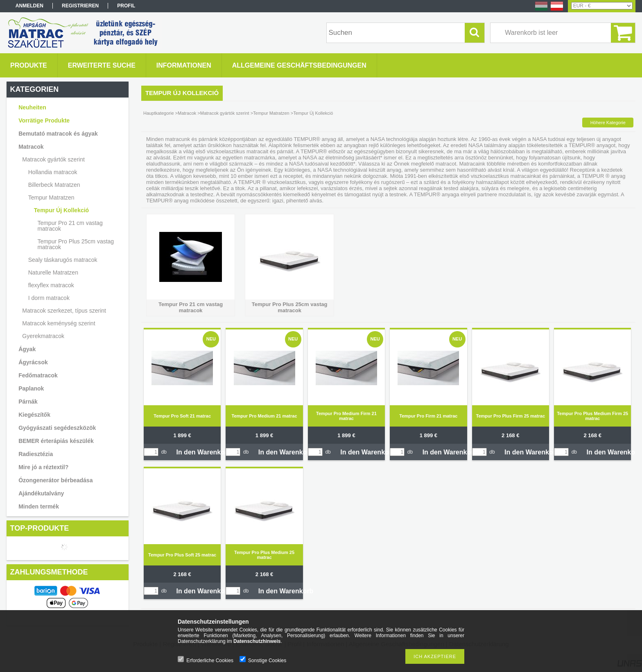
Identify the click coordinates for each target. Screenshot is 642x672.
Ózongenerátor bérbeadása (55, 480)
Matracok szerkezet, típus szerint (64, 311)
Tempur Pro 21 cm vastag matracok (70, 226)
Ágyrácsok (33, 362)
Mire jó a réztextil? (43, 467)
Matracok (31, 147)
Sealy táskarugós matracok (63, 260)
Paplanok (31, 388)
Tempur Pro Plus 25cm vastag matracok (76, 244)
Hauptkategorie (159, 113)
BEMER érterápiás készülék (56, 441)
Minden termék (39, 506)
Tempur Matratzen (51, 198)
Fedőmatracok (38, 375)
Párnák (28, 402)
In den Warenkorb (204, 452)
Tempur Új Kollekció (61, 210)
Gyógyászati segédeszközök (57, 428)
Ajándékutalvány (41, 493)
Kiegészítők (34, 415)
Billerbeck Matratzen (54, 185)
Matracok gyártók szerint (53, 159)
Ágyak (27, 349)
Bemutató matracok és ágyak (58, 134)
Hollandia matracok (53, 172)
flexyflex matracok (51, 285)
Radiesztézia (36, 454)
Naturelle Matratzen (53, 272)
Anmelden (29, 6)
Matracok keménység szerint (59, 323)
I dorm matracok (49, 298)
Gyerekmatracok (43, 336)
